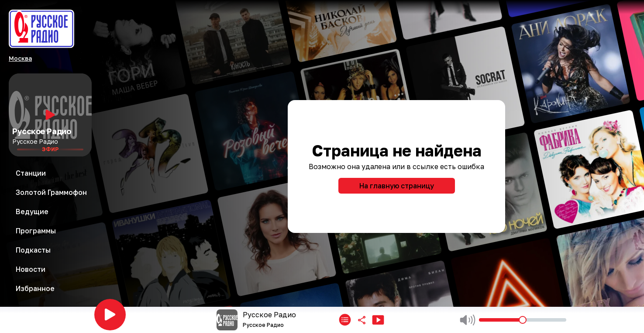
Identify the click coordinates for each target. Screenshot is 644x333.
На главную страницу (397, 186)
